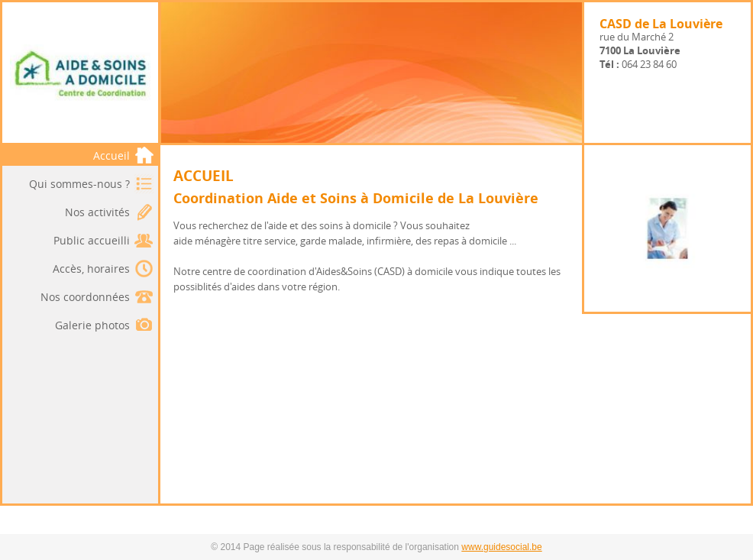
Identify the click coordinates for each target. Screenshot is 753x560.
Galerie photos (92, 325)
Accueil (124, 155)
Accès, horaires (91, 269)
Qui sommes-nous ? (79, 184)
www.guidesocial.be (501, 547)
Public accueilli (92, 240)
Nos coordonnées (85, 297)
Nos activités (97, 212)
